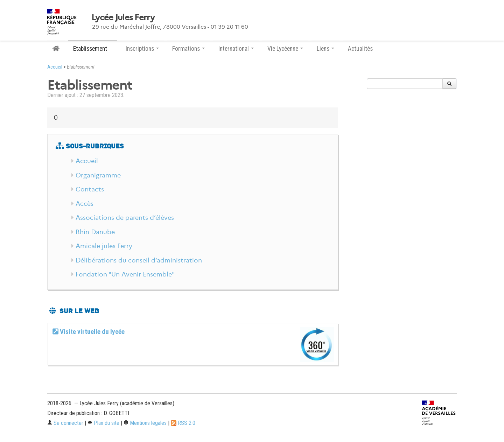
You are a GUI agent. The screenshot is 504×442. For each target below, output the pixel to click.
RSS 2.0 (183, 423)
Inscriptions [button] (142, 49)
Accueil (55, 67)
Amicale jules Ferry (104, 246)
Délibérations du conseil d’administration (139, 260)
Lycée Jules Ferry (123, 17)
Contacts (90, 189)
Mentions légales (145, 423)
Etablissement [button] (93, 49)
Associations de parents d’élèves (125, 218)
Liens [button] (325, 49)
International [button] (236, 49)
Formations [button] (188, 49)
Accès (85, 204)
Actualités (360, 49)
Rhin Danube (95, 232)
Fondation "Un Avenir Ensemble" (125, 274)
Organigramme (98, 175)
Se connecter (65, 423)
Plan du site (103, 423)
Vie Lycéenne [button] (285, 49)
